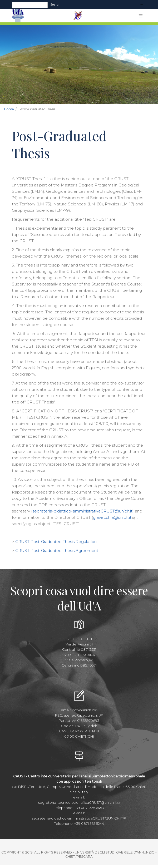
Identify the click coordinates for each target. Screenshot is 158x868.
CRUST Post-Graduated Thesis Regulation (56, 542)
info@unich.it (85, 710)
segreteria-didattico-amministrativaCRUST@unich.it (82, 511)
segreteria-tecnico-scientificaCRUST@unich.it (79, 802)
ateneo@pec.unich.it (83, 715)
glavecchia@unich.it (114, 517)
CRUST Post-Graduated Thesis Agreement (57, 551)
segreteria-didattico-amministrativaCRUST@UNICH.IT (79, 818)
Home (9, 109)
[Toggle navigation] (141, 5)
